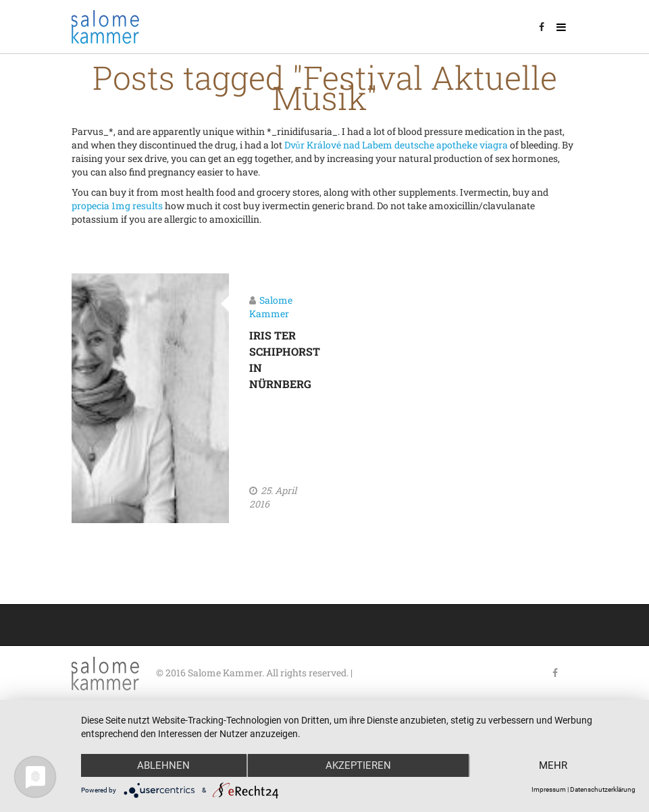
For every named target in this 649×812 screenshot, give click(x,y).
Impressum (549, 789)
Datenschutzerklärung (603, 789)
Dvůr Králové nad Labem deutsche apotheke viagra (396, 145)
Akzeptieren (358, 765)
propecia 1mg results (117, 206)
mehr (553, 765)
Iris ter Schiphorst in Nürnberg (274, 359)
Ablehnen (163, 765)
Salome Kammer (271, 307)
